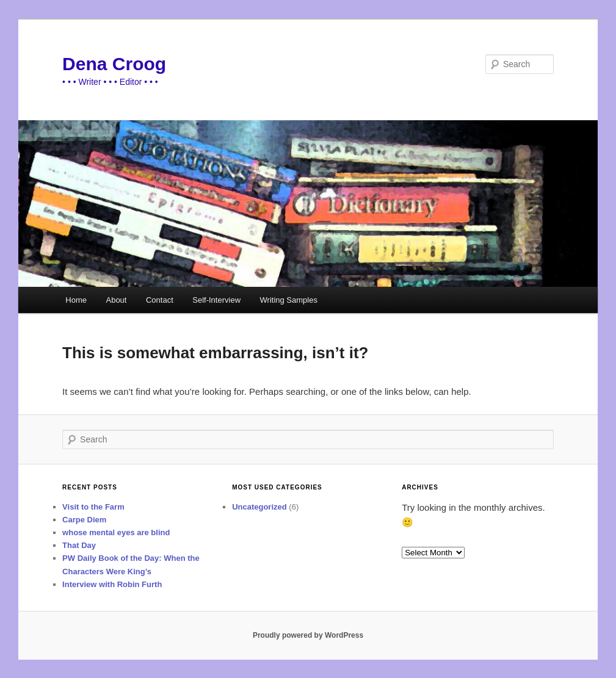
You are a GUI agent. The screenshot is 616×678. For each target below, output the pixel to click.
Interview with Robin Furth (112, 584)
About (116, 300)
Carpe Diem (84, 520)
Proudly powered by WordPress (308, 635)
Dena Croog (114, 64)
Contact (160, 300)
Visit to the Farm (93, 507)
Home (76, 300)
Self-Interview (216, 300)
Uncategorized (259, 507)
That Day (79, 545)
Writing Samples (289, 300)
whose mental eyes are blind (116, 532)
